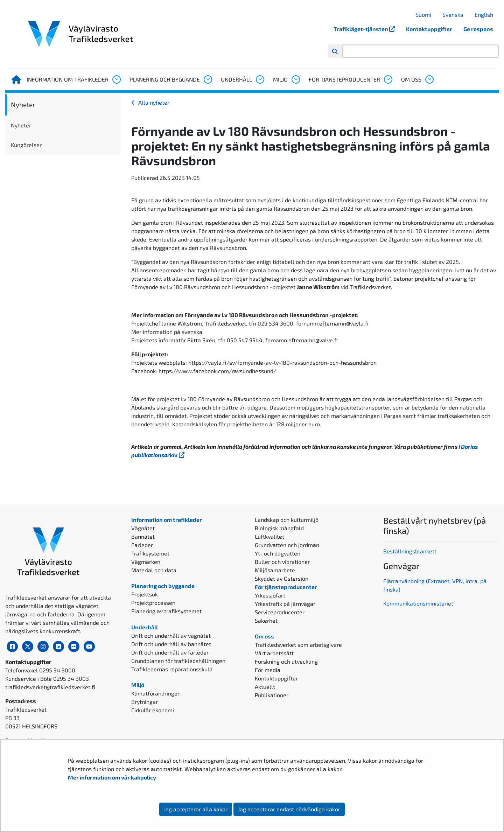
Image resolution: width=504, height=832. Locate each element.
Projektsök (145, 594)
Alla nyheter (154, 102)
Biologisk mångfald (279, 528)
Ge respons (478, 29)
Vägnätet (143, 528)
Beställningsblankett (411, 551)
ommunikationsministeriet (420, 603)
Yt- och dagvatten (278, 553)
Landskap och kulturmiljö (287, 520)
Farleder (142, 545)
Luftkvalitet (269, 536)
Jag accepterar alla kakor (196, 809)
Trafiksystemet (150, 553)
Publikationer (272, 695)
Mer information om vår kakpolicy (113, 777)
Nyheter (23, 104)
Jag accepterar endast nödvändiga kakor (289, 809)
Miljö (280, 79)
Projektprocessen (153, 603)
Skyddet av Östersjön (282, 578)
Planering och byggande (165, 79)
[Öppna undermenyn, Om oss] (429, 79)
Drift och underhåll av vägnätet (171, 635)
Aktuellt (265, 687)
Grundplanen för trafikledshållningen (178, 661)
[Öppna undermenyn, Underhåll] (260, 79)
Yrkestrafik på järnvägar (285, 604)
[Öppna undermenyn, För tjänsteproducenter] (388, 79)
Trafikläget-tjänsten (367, 29)
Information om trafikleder (68, 79)
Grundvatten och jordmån (287, 545)
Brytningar (145, 702)
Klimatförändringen (156, 693)
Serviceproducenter (280, 612)
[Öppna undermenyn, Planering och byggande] (208, 79)
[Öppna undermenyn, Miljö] (295, 79)
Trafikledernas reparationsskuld (172, 669)
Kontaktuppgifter (429, 29)
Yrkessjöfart (270, 595)
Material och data (154, 570)
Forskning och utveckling (286, 661)
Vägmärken (146, 562)
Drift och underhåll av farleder (170, 652)
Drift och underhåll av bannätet (171, 644)
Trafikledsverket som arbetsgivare (298, 645)
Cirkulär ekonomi (153, 710)
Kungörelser (26, 145)
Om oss (411, 79)
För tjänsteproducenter (344, 79)
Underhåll (236, 79)
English (486, 15)
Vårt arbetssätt (274, 653)
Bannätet (143, 536)
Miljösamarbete (275, 570)
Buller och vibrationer (282, 562)
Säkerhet (266, 620)
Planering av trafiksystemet (166, 611)
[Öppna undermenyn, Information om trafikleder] (116, 79)
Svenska (456, 15)
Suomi (426, 15)
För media (268, 670)
